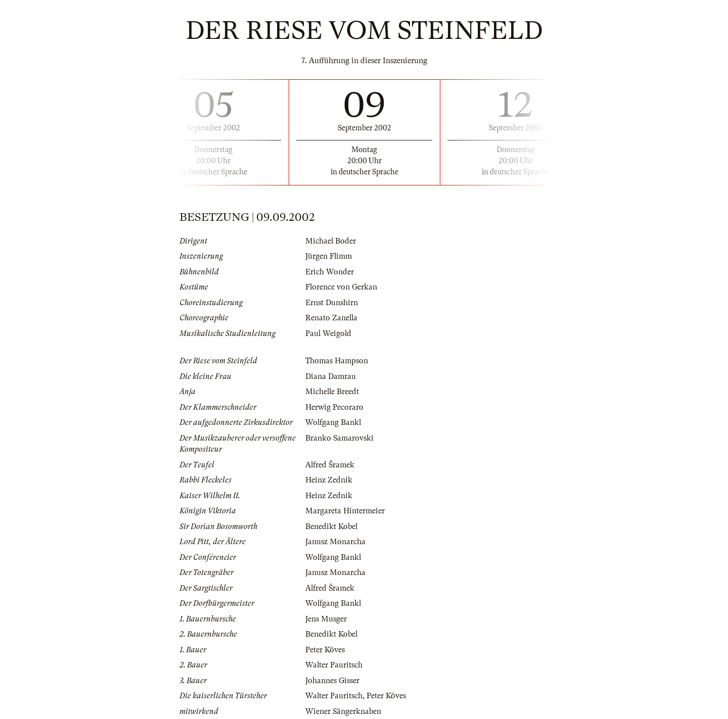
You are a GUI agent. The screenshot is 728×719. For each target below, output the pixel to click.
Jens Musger (326, 619)
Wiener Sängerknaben (344, 711)
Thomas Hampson (337, 361)
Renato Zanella (332, 318)
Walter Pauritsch (334, 665)
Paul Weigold (329, 333)
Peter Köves (325, 650)
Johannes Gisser (332, 681)
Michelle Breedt (333, 392)
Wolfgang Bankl (334, 422)
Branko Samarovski (340, 438)
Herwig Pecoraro (334, 407)
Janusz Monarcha (335, 542)
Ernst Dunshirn (332, 303)
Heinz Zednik (329, 480)
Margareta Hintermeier (345, 511)
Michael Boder (331, 241)
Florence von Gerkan (342, 287)
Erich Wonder (330, 272)
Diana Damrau (331, 376)
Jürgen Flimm (329, 256)
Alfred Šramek (330, 465)
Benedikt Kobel (332, 526)
